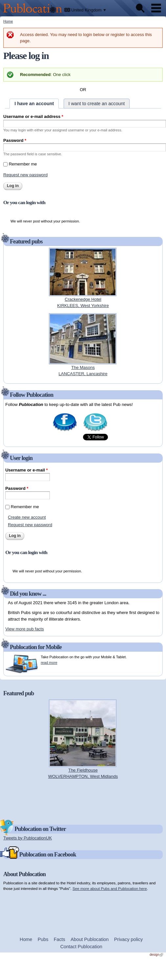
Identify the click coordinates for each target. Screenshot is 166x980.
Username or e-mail (26, 470)
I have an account (34, 104)
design (156, 955)
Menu (156, 8)
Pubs (43, 939)
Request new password (25, 175)
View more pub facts (25, 629)
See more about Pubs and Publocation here (110, 888)
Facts (60, 939)
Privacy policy (128, 939)
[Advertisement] (83, 799)
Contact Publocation (81, 947)
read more (49, 663)
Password (15, 140)
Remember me (23, 164)
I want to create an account (97, 104)
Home (8, 21)
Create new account (27, 517)
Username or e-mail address (33, 116)
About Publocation (90, 939)
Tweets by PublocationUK (28, 838)
